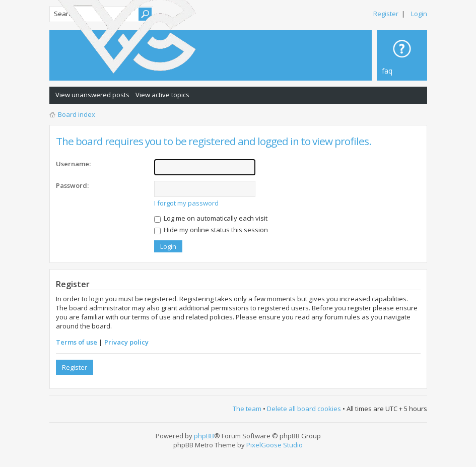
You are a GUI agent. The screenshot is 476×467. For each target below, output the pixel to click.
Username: (73, 164)
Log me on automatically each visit (211, 218)
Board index (77, 114)
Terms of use (77, 342)
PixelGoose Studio (275, 445)
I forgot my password (186, 203)
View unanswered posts (92, 95)
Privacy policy (126, 342)
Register (386, 14)
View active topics (162, 95)
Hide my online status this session (211, 230)
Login (419, 14)
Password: (72, 185)
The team (247, 409)
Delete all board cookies (304, 409)
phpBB (204, 436)
